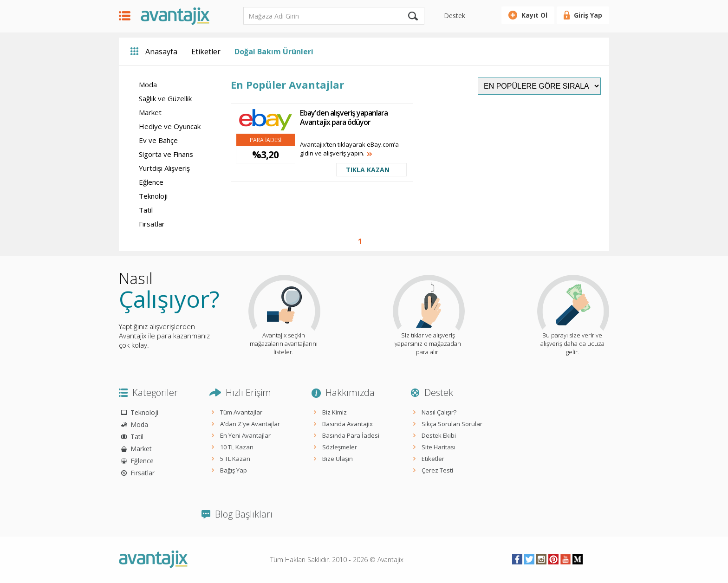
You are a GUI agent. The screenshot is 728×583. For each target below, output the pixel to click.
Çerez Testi (437, 470)
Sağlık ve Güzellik (165, 98)
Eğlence (151, 182)
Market (150, 112)
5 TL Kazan (235, 459)
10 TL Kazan (237, 447)
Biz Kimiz (335, 412)
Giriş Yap (588, 15)
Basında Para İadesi (351, 435)
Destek (455, 16)
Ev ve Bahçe (158, 140)
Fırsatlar (152, 224)
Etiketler (206, 52)
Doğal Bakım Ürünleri (274, 52)
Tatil (146, 210)
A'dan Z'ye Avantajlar (250, 424)
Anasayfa (161, 52)
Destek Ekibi (439, 435)
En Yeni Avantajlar (245, 435)
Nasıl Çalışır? (439, 412)
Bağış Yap (234, 470)
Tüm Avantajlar (241, 412)
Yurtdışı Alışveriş (164, 168)
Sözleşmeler (340, 447)
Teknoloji (153, 196)
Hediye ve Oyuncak (170, 126)
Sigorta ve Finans (166, 154)
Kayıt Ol (534, 15)
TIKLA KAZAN (368, 170)
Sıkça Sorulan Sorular (452, 424)
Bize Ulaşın (338, 459)
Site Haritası (439, 447)
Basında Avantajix (348, 424)
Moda (148, 84)
